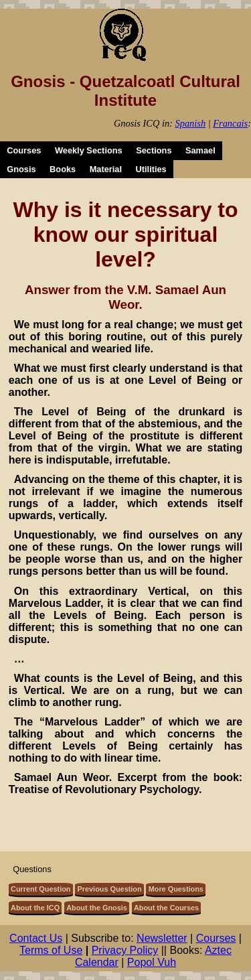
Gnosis (21, 169)
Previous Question (110, 889)
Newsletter (162, 938)
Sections (154, 150)
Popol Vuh (152, 962)
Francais (230, 123)
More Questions (176, 889)
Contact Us (36, 938)
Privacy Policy (125, 950)
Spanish (191, 123)
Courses (24, 150)
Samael (200, 150)
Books (63, 169)
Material (106, 169)
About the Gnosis (97, 908)
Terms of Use (51, 950)
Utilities (151, 169)
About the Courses (166, 908)
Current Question (40, 889)
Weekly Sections (89, 150)
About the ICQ (35, 908)
